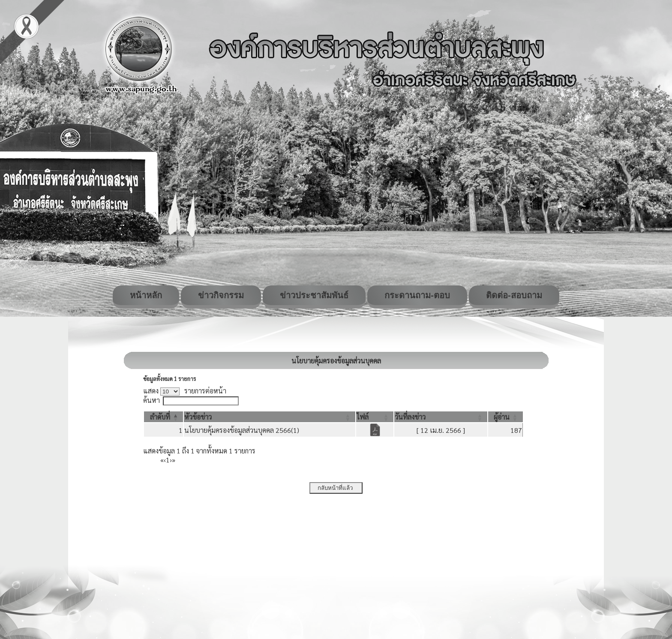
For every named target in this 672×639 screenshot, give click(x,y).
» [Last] (174, 460)
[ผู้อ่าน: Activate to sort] (505, 417)
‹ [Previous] (165, 460)
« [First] (162, 460)
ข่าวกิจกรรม (221, 295)
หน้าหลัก (146, 295)
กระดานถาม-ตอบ (417, 295)
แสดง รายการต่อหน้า (185, 391)
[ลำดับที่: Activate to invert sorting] (163, 417)
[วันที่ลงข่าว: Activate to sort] (441, 417)
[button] (160, 417)
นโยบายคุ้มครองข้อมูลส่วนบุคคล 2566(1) (242, 430)
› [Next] (171, 460)
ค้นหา (151, 400)
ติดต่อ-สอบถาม (514, 295)
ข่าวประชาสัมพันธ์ (314, 295)
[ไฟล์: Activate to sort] (375, 417)
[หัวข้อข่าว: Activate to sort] (270, 417)
